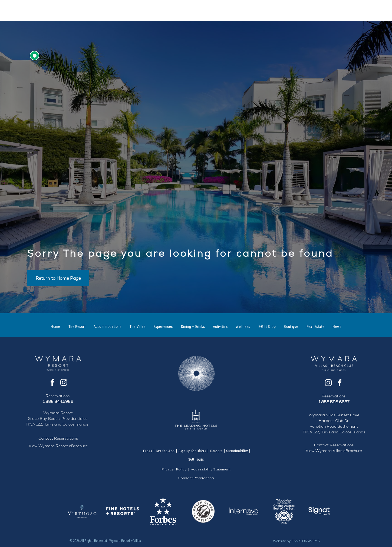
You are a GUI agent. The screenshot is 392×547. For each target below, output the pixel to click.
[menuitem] (55, 327)
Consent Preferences (196, 478)
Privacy (168, 469)
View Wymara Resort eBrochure (58, 446)
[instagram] (64, 383)
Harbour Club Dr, (334, 421)
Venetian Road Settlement (334, 426)
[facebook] (52, 383)
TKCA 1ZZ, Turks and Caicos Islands (57, 424)
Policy (181, 469)
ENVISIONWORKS (306, 541)
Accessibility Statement (211, 469)
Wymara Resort (58, 413)
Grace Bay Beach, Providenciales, (58, 419)
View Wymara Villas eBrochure (334, 451)
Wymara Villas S (324, 415)
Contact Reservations (58, 438)
